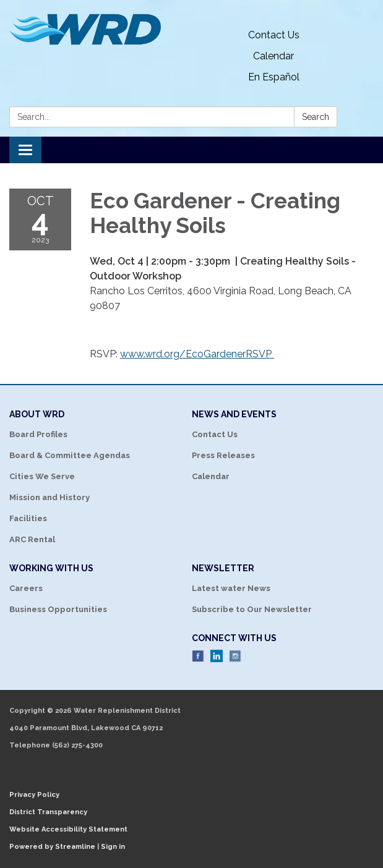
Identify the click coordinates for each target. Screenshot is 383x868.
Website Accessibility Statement (68, 829)
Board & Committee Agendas (70, 455)
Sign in (113, 847)
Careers (26, 588)
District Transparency (48, 812)
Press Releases (223, 455)
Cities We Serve (42, 476)
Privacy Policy (34, 795)
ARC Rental (32, 539)
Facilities (28, 518)
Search (316, 117)
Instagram (235, 656)
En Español (274, 77)
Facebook (198, 656)
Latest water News (231, 588)
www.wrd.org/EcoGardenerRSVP (197, 354)
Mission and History (49, 497)
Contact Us (274, 35)
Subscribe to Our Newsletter (252, 609)
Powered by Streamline (52, 847)
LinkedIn (217, 656)
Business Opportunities (58, 609)
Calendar (273, 56)
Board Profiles (38, 434)
